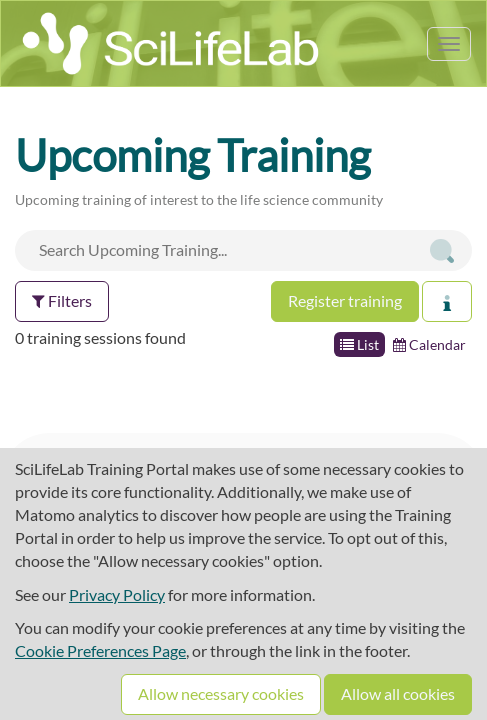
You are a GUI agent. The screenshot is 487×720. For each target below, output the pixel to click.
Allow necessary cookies (221, 693)
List (359, 344)
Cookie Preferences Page (100, 650)
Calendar (429, 344)
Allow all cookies (398, 693)
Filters (62, 300)
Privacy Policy (117, 594)
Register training (345, 300)
